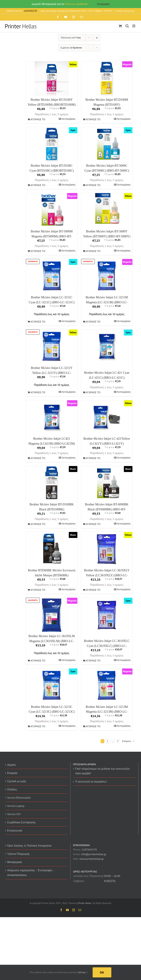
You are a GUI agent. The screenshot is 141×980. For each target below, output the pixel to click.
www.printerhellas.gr (92, 859)
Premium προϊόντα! (76, 4)
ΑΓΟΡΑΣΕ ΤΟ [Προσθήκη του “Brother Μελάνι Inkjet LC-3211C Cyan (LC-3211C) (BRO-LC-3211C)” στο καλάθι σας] (38, 322)
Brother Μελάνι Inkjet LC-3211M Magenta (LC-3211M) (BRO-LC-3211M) (107, 302)
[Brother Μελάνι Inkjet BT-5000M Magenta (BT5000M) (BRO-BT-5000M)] (52, 210)
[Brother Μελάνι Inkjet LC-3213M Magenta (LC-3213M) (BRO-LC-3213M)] (107, 686)
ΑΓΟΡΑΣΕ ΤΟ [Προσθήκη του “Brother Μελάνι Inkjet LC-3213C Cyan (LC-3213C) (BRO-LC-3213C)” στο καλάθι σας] (38, 726)
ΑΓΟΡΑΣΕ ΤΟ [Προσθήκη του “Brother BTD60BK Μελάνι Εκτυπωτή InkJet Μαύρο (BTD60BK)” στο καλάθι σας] (38, 590)
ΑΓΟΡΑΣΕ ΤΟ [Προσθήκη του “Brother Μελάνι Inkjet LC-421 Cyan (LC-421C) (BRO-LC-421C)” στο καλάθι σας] (93, 392)
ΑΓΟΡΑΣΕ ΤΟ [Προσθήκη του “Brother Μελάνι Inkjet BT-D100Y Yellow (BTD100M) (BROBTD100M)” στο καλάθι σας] (38, 119)
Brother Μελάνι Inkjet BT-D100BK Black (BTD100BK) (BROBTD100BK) (52, 509)
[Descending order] (97, 38)
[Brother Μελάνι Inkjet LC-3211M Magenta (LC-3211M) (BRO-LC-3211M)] (107, 276)
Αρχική (11, 765)
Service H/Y (14, 814)
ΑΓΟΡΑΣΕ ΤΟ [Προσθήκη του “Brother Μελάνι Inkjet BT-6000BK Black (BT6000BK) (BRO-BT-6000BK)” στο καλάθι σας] (93, 524)
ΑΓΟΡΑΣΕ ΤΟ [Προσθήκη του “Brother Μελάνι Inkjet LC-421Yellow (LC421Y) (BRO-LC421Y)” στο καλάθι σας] (93, 458)
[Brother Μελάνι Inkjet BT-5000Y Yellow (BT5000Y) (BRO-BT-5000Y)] (107, 208)
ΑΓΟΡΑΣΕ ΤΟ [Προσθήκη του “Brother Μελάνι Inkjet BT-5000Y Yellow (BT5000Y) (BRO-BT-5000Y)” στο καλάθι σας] (93, 251)
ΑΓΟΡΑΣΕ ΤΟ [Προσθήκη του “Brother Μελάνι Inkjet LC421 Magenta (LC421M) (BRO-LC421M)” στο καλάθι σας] (38, 458)
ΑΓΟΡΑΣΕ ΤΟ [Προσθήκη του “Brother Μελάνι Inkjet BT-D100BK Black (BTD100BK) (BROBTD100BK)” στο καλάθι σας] (38, 524)
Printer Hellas (85, 903)
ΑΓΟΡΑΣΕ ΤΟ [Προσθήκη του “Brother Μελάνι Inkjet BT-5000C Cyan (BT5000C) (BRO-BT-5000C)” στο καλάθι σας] (93, 185)
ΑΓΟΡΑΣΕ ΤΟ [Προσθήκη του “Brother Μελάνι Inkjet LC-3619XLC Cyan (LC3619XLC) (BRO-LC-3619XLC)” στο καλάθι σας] (93, 661)
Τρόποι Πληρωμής (18, 854)
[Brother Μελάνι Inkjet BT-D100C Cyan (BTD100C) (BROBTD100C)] (52, 144)
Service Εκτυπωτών (19, 798)
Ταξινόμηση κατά (70, 38)
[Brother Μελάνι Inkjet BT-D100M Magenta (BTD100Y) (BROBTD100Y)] (107, 78)
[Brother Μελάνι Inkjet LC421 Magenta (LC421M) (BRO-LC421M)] (52, 417)
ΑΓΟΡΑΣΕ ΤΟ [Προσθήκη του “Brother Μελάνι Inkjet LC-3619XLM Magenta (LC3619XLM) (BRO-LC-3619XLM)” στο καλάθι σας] (38, 661)
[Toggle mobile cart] (120, 26)
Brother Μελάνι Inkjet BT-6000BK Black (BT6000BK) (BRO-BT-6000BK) (107, 509)
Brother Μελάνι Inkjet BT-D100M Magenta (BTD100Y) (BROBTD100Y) (107, 105)
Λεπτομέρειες (68, 119)
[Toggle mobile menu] (134, 26)
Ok (102, 972)
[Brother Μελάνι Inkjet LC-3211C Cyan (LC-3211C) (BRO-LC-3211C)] (52, 276)
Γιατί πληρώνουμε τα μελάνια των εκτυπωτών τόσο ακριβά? (102, 771)
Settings (83, 972)
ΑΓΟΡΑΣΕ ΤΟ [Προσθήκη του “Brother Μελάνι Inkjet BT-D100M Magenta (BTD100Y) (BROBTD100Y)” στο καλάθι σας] (93, 119)
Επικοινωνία (15, 830)
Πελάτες (12, 789)
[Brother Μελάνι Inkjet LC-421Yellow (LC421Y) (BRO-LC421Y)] (107, 417)
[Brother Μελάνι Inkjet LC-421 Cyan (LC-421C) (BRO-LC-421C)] (107, 347)
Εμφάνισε (71, 48)
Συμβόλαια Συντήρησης (21, 822)
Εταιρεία (12, 773)
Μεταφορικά (14, 862)
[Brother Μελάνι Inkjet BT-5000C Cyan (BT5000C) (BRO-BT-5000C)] (107, 144)
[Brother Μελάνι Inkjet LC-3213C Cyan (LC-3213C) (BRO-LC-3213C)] (52, 686)
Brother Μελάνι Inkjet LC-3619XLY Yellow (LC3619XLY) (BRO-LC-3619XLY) (107, 575)
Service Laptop (16, 806)
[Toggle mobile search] (127, 26)
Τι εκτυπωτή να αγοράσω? (91, 781)
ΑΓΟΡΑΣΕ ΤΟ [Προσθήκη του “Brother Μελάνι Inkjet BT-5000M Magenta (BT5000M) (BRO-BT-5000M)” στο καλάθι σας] (38, 251)
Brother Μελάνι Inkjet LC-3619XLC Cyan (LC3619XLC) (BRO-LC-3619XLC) (107, 646)
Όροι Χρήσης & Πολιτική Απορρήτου (29, 846)
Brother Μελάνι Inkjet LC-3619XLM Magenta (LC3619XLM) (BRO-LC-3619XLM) (52, 641)
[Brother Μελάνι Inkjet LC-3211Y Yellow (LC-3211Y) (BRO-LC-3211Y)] (52, 347)
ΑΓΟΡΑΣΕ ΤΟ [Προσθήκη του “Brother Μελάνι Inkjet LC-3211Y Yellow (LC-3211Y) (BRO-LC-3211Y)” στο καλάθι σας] (38, 392)
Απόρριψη (103, 4)
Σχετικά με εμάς (17, 781)
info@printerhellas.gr (125, 11)
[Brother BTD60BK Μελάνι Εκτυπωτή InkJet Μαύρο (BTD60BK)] (52, 549)
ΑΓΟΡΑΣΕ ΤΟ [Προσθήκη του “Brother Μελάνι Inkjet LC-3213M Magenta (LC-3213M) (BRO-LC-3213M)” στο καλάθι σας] (93, 726)
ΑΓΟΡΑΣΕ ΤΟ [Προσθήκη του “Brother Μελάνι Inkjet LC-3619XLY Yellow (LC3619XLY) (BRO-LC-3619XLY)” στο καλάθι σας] (93, 590)
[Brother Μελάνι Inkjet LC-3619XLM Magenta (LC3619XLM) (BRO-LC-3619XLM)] (52, 615)
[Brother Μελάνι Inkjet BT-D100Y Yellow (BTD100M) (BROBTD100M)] (52, 78)
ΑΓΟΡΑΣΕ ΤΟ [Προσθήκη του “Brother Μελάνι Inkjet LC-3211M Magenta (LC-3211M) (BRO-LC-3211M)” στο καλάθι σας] (93, 322)
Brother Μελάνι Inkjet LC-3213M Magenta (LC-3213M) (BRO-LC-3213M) (107, 712)
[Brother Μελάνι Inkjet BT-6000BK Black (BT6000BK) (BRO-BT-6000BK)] (107, 483)
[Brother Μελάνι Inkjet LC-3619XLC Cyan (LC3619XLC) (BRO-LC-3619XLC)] (107, 615)
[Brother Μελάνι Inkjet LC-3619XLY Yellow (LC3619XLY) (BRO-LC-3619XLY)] (107, 549)
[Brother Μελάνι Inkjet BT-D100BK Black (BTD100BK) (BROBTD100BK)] (52, 483)
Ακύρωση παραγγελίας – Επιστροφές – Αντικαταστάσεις (31, 873)
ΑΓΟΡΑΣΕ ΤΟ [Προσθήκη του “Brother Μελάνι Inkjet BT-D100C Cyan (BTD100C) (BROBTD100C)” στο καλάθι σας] (38, 185)
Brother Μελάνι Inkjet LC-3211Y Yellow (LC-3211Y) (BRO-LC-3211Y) (52, 373)
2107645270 (89, 849)
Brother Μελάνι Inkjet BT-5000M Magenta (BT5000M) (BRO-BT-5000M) (52, 236)
